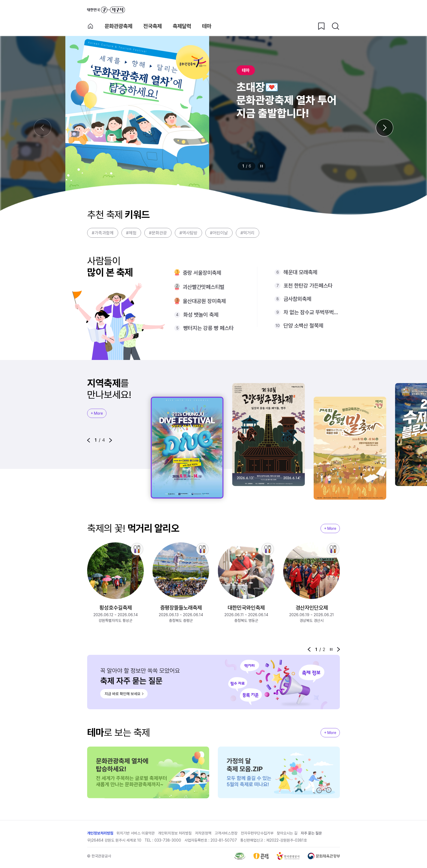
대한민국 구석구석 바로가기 (106, 10)
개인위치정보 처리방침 (175, 833)
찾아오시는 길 (287, 833)
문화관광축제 (118, 26)
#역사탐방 (188, 233)
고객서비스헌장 (226, 833)
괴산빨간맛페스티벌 (204, 287)
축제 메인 (90, 26)
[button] (89, 440)
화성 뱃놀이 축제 (201, 315)
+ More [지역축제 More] (97, 413)
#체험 (131, 233)
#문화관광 (158, 233)
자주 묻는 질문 (311, 833)
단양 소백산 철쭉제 (303, 326)
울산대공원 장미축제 (204, 301)
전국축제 (152, 26)
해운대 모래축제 (300, 272)
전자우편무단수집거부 (257, 833)
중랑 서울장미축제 (202, 273)
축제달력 (182, 26)
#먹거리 (248, 233)
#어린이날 (219, 233)
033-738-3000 (168, 840)
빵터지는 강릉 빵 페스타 (208, 328)
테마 (207, 26)
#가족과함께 (103, 233)
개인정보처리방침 (100, 833)
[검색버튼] (335, 26)
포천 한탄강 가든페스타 (308, 286)
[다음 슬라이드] (385, 128)
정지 (262, 166)
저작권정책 (203, 833)
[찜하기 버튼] (321, 26)
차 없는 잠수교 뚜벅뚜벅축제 (312, 312)
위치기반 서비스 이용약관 (136, 833)
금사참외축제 (297, 299)
